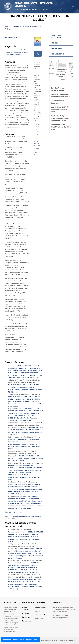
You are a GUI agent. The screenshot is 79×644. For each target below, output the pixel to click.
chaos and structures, (13, 50)
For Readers (56, 47)
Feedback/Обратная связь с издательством (21, 640)
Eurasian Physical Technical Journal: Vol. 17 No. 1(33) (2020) (24, 446)
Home (7, 27)
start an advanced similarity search (28, 516)
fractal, (24, 50)
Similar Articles (14, 362)
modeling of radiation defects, (16, 52)
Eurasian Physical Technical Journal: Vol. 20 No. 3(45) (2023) (24, 477)
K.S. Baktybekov (11, 38)
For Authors (57, 52)
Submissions (39, 619)
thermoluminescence (13, 55)
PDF (38, 55)
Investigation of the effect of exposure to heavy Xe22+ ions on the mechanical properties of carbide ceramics (23, 442)
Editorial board (40, 615)
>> (21, 512)
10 (18, 512)
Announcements (40, 607)
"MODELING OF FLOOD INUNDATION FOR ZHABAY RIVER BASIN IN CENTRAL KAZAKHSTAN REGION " (26, 534)
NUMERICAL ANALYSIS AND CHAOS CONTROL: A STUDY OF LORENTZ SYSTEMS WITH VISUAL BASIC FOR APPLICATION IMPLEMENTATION (25, 399)
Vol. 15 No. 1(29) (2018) (30, 27)
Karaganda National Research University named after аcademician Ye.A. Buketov (46, 640)
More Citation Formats (37, 129)
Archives (16, 27)
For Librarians (58, 58)
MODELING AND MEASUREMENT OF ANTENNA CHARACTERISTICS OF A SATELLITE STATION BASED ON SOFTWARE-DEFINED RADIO (24, 582)
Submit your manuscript (56, 40)
